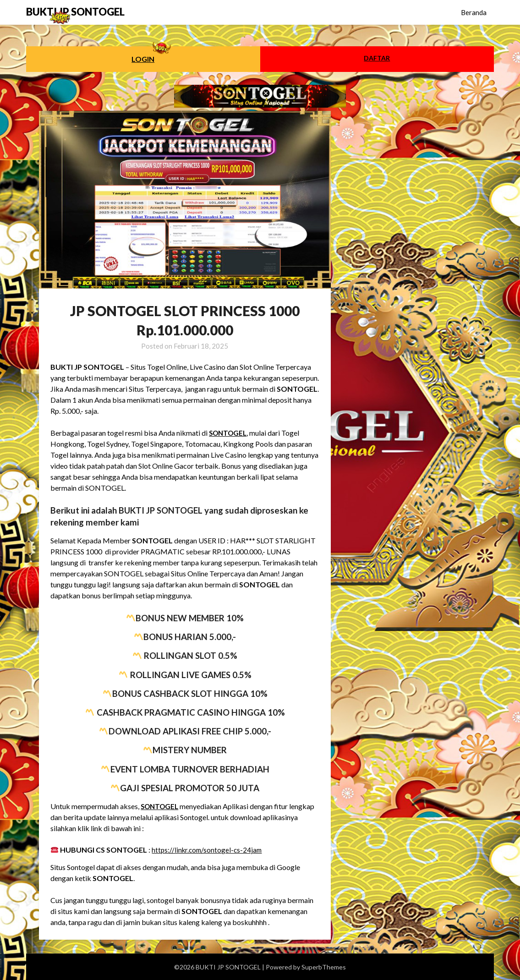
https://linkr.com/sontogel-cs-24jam (209, 850)
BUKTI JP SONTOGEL (75, 12)
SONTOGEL (229, 433)
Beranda (474, 12)
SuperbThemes (324, 967)
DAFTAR (377, 58)
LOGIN (143, 59)
